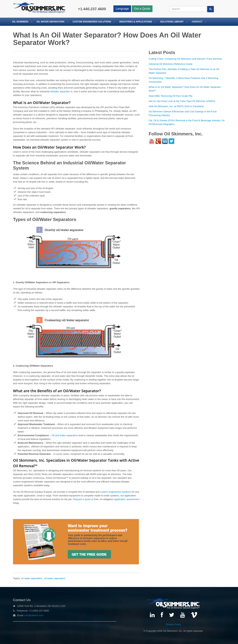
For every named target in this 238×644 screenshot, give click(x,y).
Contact (197, 22)
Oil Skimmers (20, 22)
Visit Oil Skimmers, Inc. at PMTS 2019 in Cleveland (176, 106)
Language (122, 9)
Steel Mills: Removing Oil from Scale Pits (171, 96)
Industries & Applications (136, 22)
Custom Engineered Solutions (92, 22)
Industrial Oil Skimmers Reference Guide (171, 64)
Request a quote (82, 499)
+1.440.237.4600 (92, 9)
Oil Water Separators (50, 22)
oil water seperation (32, 578)
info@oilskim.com (34, 615)
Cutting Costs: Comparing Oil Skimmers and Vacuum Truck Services (185, 59)
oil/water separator (60, 91)
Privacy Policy (173, 624)
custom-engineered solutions (115, 492)
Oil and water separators (65, 435)
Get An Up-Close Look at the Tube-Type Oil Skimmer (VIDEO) (182, 101)
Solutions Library (172, 22)
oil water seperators (55, 578)
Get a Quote (142, 9)
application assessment (127, 499)
